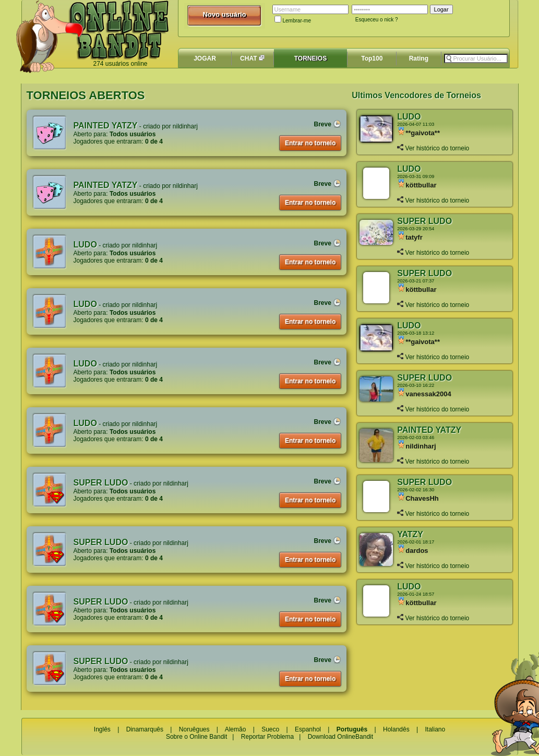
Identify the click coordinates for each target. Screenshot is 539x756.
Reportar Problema (267, 737)
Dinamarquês (145, 729)
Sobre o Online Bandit (196, 737)
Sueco (270, 729)
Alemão (236, 729)
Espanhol (308, 729)
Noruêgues (194, 729)
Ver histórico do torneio (433, 148)
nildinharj (185, 126)
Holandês (396, 729)
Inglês (102, 729)
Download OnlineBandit (340, 737)
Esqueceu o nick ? (377, 20)
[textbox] (476, 58)
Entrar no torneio (310, 143)
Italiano (435, 729)
